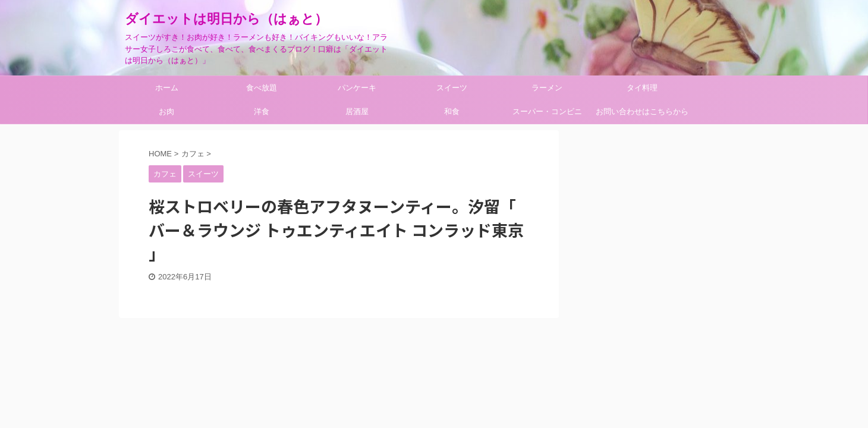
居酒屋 (357, 111)
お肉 (166, 111)
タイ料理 (642, 88)
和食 (452, 111)
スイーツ (452, 88)
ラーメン (547, 88)
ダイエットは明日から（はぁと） (226, 19)
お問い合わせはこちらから (642, 111)
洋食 (262, 111)
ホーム (167, 88)
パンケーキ (357, 88)
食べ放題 (262, 88)
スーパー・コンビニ (547, 111)
